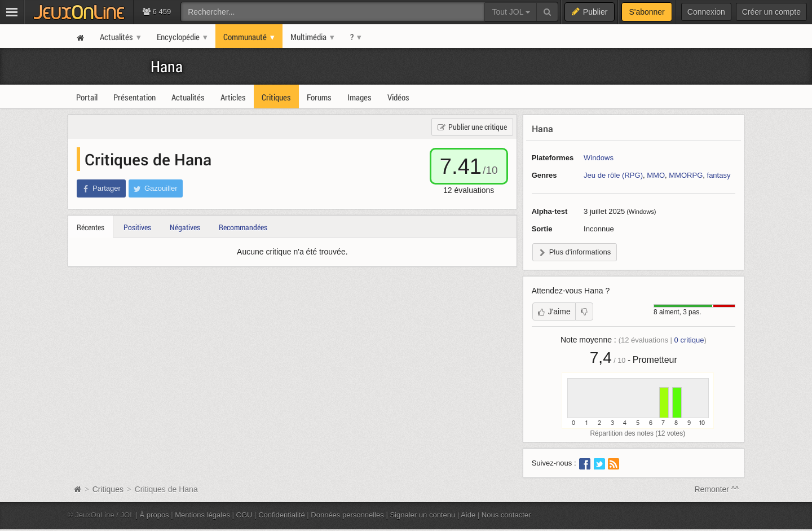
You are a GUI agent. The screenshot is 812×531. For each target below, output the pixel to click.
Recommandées (243, 227)
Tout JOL (511, 12)
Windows (599, 158)
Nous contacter (506, 515)
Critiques (108, 489)
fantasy (719, 175)
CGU (244, 515)
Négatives (185, 227)
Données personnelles (347, 515)
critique (689, 340)
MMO (656, 175)
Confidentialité (282, 515)
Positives (137, 227)
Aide (468, 515)
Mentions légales (202, 515)
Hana (167, 66)
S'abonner (646, 12)
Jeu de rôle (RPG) (613, 175)
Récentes (91, 227)
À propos (155, 515)
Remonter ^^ (717, 489)
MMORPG (686, 175)
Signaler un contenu (422, 515)
